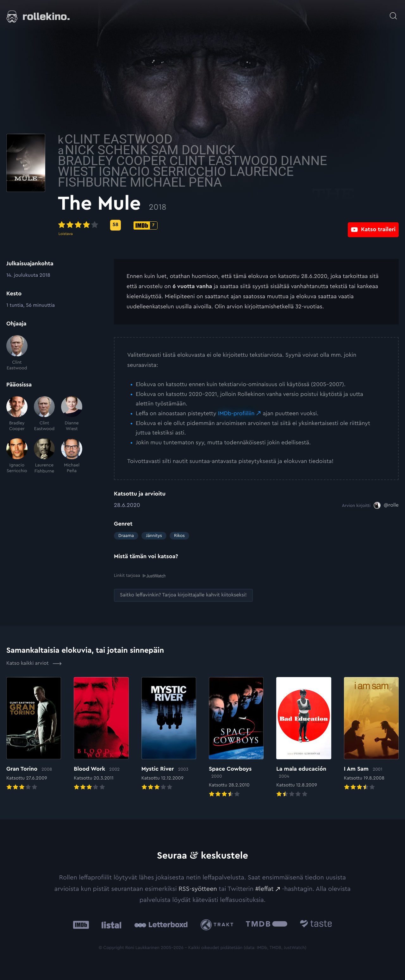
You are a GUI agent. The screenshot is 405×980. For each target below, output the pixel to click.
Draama (126, 536)
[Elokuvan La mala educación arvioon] (304, 738)
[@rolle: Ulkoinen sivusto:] (386, 505)
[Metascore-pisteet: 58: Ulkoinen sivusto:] (171, 225)
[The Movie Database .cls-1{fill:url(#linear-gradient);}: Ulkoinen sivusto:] (267, 925)
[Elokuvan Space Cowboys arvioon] (236, 738)
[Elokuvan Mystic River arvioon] (169, 734)
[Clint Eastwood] (17, 353)
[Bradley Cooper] (17, 414)
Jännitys (154, 536)
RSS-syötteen (198, 889)
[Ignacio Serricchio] (17, 456)
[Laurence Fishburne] (44, 456)
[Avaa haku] (393, 13)
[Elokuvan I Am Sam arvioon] (371, 734)
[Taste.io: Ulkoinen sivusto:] (316, 925)
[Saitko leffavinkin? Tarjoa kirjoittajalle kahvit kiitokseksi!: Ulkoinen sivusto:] (183, 595)
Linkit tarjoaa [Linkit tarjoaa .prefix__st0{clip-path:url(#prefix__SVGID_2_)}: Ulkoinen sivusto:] (140, 575)
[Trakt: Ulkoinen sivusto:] (218, 925)
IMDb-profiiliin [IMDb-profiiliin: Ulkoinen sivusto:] (236, 414)
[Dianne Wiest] (72, 414)
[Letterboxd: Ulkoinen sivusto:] (161, 924)
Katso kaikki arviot (34, 663)
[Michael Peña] (72, 456)
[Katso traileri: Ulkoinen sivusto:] (373, 225)
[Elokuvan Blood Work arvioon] (101, 734)
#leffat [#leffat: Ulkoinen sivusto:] (265, 889)
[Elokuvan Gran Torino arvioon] (34, 734)
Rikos (179, 536)
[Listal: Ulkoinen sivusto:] (110, 925)
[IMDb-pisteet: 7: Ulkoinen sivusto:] (202, 225)
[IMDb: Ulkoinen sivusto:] (81, 925)
